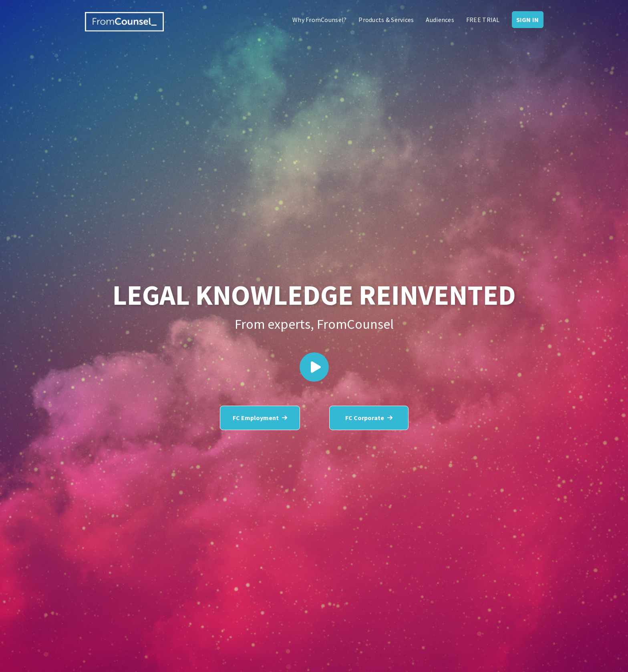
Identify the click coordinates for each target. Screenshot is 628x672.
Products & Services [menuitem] (386, 20)
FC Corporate (369, 418)
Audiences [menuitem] (440, 20)
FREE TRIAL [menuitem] (483, 20)
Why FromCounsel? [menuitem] (319, 20)
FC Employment (260, 418)
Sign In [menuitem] (528, 20)
